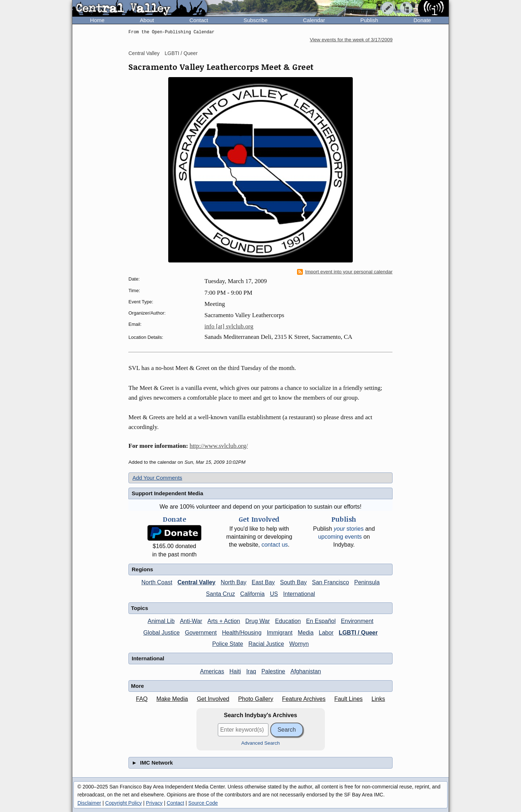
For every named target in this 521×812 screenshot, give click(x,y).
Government (201, 633)
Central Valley (144, 53)
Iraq (251, 671)
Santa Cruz (220, 594)
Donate (422, 20)
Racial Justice (266, 644)
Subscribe (256, 20)
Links (378, 699)
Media (306, 633)
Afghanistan (306, 671)
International (299, 594)
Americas (212, 671)
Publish (369, 20)
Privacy (154, 803)
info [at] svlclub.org (229, 326)
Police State (228, 644)
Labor (326, 633)
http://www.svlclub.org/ (219, 446)
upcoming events (340, 537)
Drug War (258, 621)
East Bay (263, 582)
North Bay (234, 582)
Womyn (299, 644)
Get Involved (213, 699)
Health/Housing (242, 633)
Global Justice (162, 633)
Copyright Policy (124, 803)
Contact (199, 20)
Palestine (273, 671)
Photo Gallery (256, 699)
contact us (275, 545)
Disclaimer (89, 803)
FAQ (142, 699)
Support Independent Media (168, 493)
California (253, 594)
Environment (357, 621)
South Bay (293, 582)
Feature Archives (304, 699)
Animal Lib (161, 621)
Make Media (172, 699)
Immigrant (279, 633)
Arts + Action (224, 621)
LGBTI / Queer (181, 53)
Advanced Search (261, 743)
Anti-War (191, 621)
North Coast (157, 582)
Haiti (235, 671)
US (274, 594)
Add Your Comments (157, 478)
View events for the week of (351, 40)
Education (288, 621)
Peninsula (367, 582)
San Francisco (330, 582)
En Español (321, 621)
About (147, 20)
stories (349, 529)
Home (97, 20)
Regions (142, 569)
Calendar (314, 20)
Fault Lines (348, 699)
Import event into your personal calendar (345, 272)
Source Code (203, 803)
